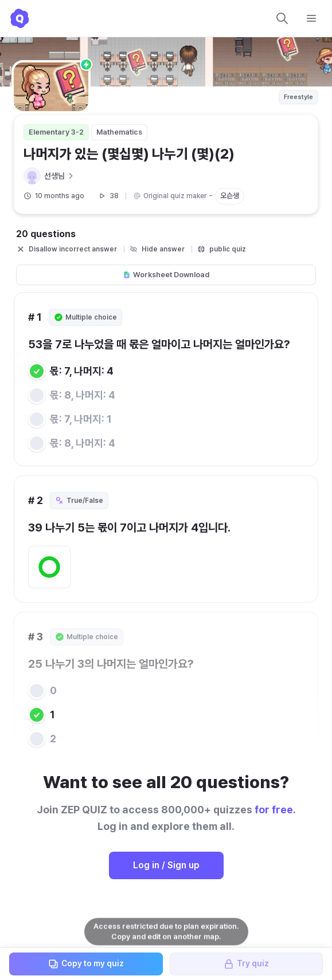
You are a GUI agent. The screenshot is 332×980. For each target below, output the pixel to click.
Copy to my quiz (86, 964)
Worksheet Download (166, 275)
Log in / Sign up (166, 865)
